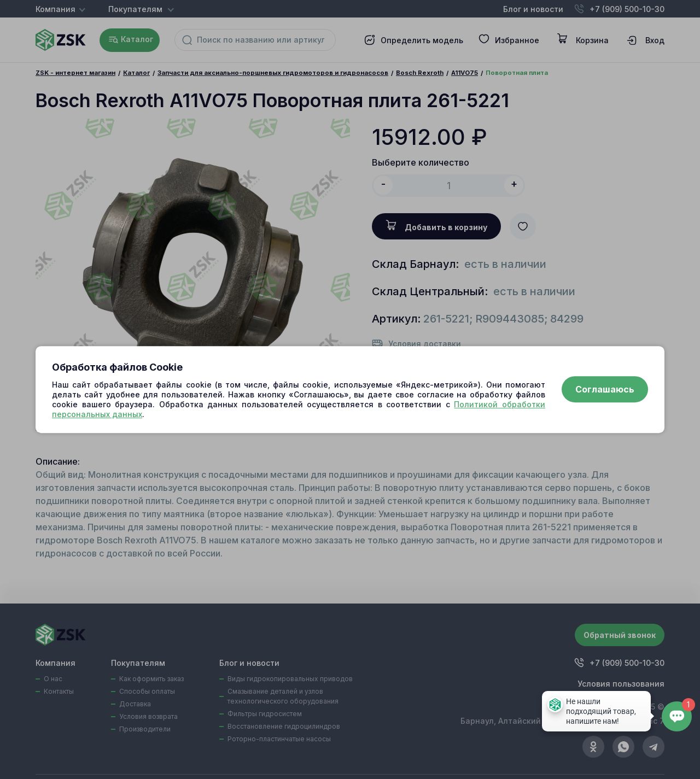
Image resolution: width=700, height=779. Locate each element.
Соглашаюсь (605, 390)
